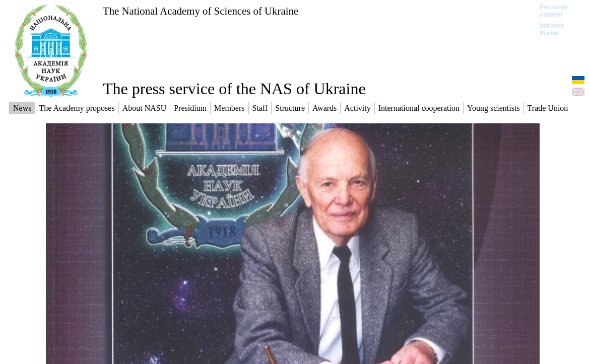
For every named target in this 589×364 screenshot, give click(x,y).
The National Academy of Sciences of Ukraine (201, 11)
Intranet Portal (552, 29)
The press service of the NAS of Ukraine (234, 89)
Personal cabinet (553, 11)
